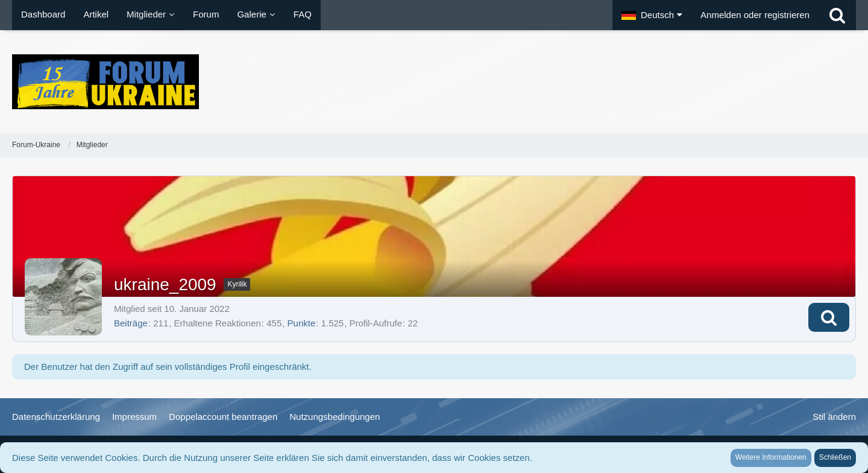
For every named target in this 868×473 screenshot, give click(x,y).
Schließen (835, 457)
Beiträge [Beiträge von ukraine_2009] (131, 323)
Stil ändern (834, 417)
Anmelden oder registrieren (755, 15)
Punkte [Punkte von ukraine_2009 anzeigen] (302, 323)
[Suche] (837, 15)
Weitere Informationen (771, 457)
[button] (652, 15)
